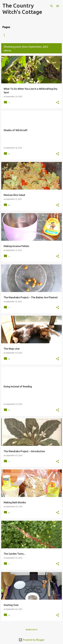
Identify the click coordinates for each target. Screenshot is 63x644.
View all (8, 51)
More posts (32, 630)
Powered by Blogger (32, 640)
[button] (58, 103)
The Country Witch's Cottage (22, 9)
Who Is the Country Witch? (29, 35)
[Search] (52, 6)
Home (5, 35)
